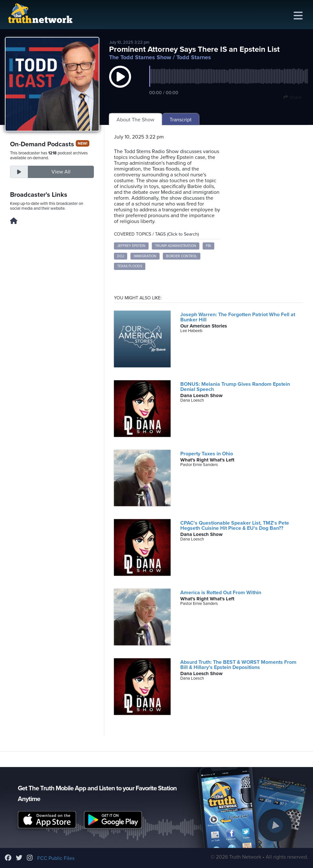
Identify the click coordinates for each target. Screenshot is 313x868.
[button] (120, 83)
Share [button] (292, 97)
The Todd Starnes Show (140, 57)
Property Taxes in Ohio (207, 454)
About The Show (135, 120)
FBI (208, 246)
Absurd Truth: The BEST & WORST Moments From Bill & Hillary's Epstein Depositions (238, 665)
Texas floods (130, 266)
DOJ (121, 256)
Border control (182, 256)
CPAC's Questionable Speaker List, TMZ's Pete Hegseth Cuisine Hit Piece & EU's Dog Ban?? (235, 526)
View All (61, 172)
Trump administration (176, 246)
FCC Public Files (56, 858)
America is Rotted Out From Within (221, 593)
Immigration (145, 256)
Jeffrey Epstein (131, 246)
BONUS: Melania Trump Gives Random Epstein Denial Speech (235, 387)
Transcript (181, 120)
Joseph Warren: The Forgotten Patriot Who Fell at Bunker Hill (238, 317)
